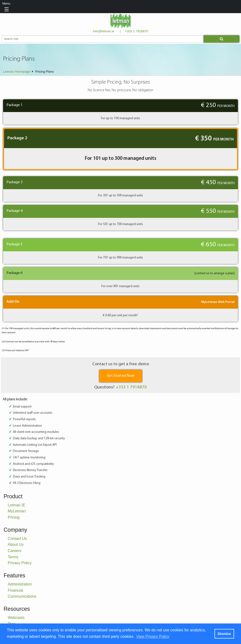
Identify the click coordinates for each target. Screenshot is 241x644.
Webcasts (16, 618)
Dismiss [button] (224, 634)
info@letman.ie (104, 31)
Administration (20, 584)
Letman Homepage (17, 72)
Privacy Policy (20, 563)
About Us (16, 545)
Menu (6, 3)
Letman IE (17, 505)
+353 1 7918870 (137, 31)
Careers (15, 551)
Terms (13, 557)
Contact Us (17, 539)
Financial (16, 590)
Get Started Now (121, 376)
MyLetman (17, 511)
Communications (22, 596)
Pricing (14, 517)
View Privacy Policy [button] (153, 636)
